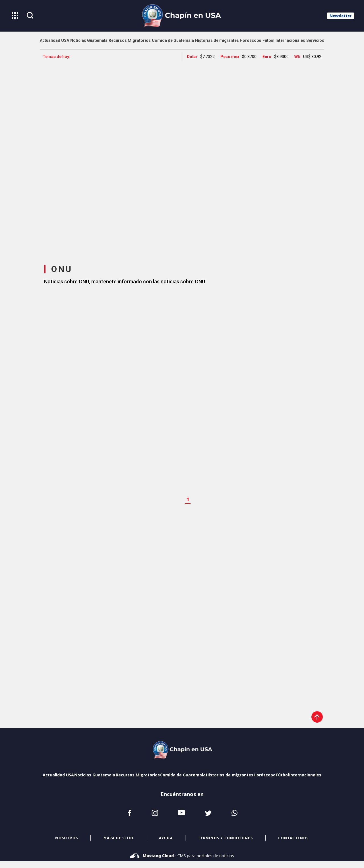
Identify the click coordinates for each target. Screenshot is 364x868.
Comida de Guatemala (183, 775)
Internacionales (305, 775)
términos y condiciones (225, 838)
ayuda (166, 838)
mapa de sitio (119, 838)
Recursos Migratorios (138, 775)
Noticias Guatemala (95, 775)
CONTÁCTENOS (293, 838)
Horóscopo (265, 775)
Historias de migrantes (230, 775)
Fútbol (283, 775)
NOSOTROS (67, 838)
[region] (182, 158)
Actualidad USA (58, 775)
